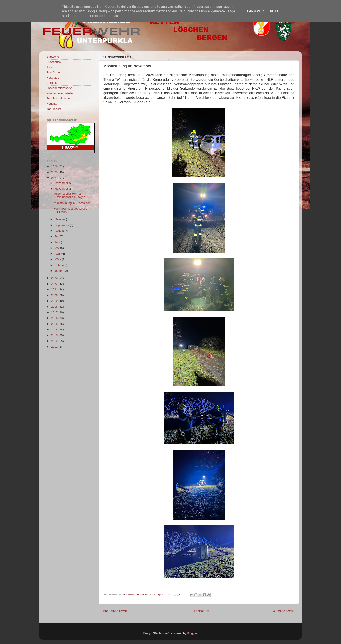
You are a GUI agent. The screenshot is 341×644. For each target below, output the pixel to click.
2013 (55, 335)
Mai (57, 248)
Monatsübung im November (72, 203)
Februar (60, 265)
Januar (59, 271)
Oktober (60, 219)
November (62, 189)
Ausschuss (54, 62)
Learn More (256, 11)
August (60, 231)
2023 (55, 278)
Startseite (200, 611)
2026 (55, 166)
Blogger (192, 633)
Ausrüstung (54, 72)
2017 (55, 312)
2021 (55, 289)
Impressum (54, 109)
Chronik (52, 83)
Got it (275, 11)
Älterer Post (284, 611)
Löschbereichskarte (59, 88)
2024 (55, 178)
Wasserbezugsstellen (60, 93)
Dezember (62, 183)
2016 (55, 318)
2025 (55, 172)
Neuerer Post (115, 611)
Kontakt (52, 104)
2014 (55, 330)
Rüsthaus (53, 78)
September (62, 225)
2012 (55, 341)
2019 (55, 301)
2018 (55, 307)
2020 (55, 295)
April (58, 254)
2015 (55, 324)
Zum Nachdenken (58, 98)
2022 (55, 284)
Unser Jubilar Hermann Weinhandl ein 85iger (69, 195)
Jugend (51, 67)
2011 (55, 347)
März (58, 259)
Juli (57, 236)
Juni (58, 242)
